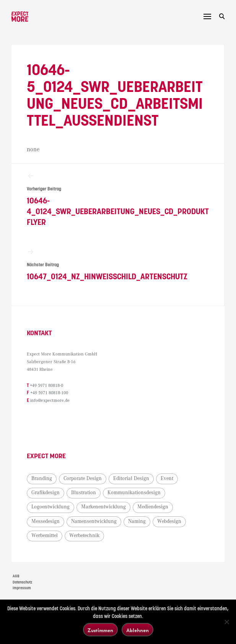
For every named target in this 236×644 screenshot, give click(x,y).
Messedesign (46, 521)
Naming (137, 521)
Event (167, 478)
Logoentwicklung (50, 507)
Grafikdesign (46, 493)
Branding (42, 478)
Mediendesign (153, 507)
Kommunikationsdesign (134, 493)
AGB (16, 576)
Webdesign (169, 521)
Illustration (84, 493)
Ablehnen (138, 630)
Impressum (22, 588)
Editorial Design (131, 478)
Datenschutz (22, 582)
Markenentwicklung (103, 507)
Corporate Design (83, 478)
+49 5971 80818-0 (46, 386)
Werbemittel (45, 536)
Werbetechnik (84, 536)
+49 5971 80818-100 (49, 393)
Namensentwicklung (94, 521)
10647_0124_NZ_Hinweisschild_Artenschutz (118, 265)
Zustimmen (100, 630)
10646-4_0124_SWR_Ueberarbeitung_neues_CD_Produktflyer (118, 199)
